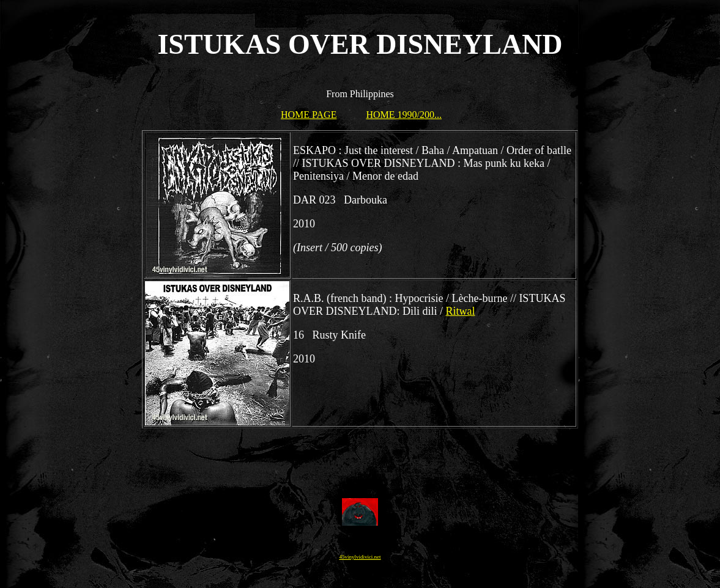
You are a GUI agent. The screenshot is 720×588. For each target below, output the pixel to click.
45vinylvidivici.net (360, 557)
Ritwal (461, 311)
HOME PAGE (309, 115)
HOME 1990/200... (404, 115)
